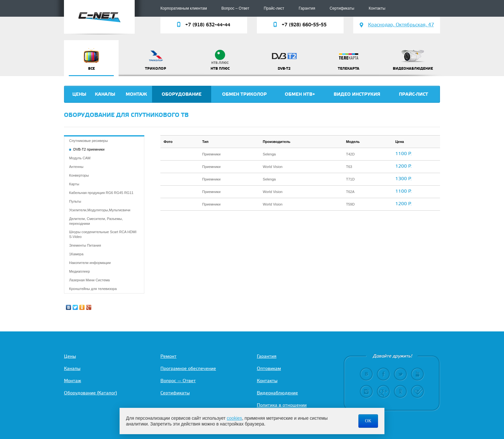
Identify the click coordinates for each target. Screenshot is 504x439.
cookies (234, 418)
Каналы (105, 94)
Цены (79, 94)
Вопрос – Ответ (235, 8)
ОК (368, 421)
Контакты (377, 8)
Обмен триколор (244, 94)
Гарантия (307, 8)
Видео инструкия (357, 94)
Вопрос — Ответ (178, 381)
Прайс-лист (274, 8)
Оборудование (182, 94)
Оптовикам (269, 369)
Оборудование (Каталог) (90, 393)
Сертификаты (342, 8)
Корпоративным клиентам (184, 8)
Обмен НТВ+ (300, 94)
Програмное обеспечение (188, 369)
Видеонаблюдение (277, 393)
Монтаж (136, 94)
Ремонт (168, 357)
